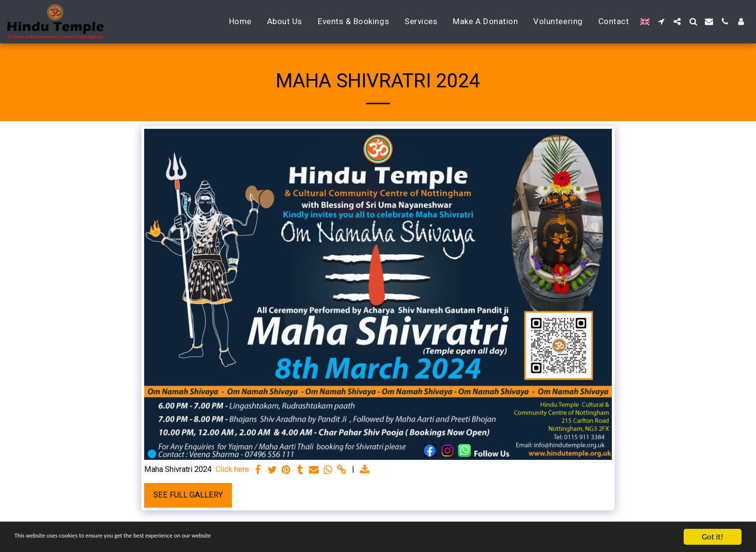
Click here (232, 469)
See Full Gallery (188, 495)
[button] (661, 21)
